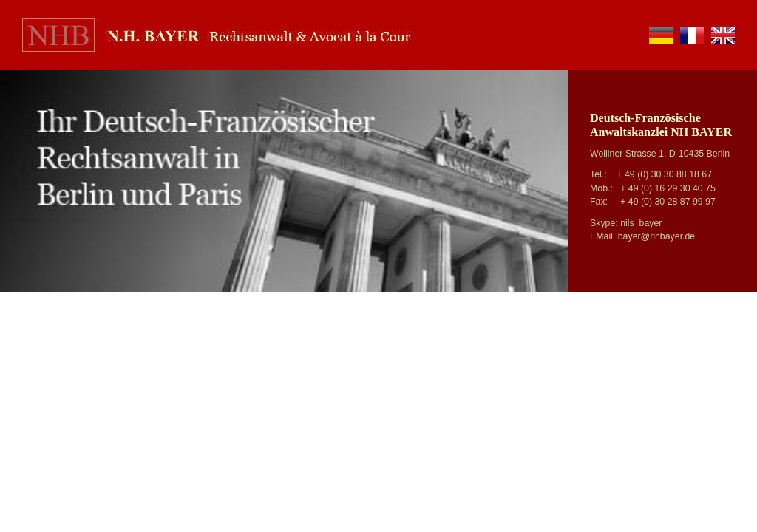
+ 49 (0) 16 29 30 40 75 (668, 188)
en (723, 35)
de (661, 35)
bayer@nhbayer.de (657, 236)
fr (692, 35)
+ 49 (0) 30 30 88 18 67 (664, 174)
